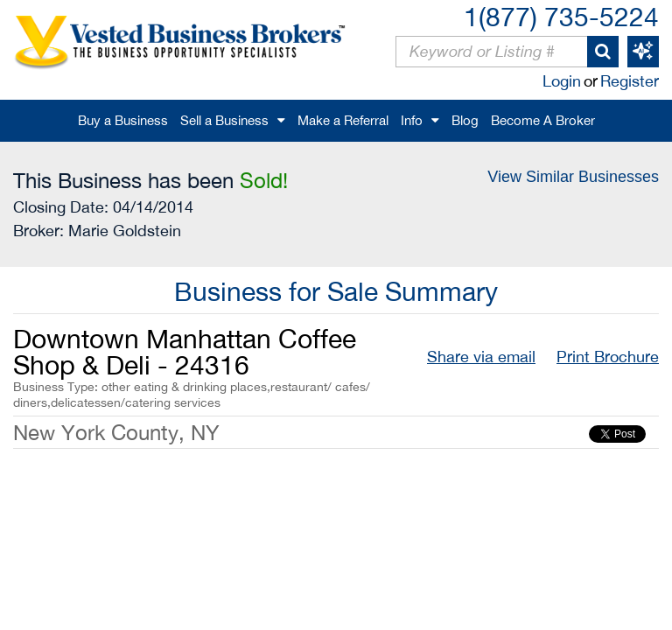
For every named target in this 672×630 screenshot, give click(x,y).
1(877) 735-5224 (561, 16)
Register (630, 81)
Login (562, 81)
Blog (465, 120)
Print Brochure (608, 357)
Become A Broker (543, 120)
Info (412, 120)
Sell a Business (224, 120)
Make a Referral (343, 120)
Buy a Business (123, 120)
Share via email (481, 357)
